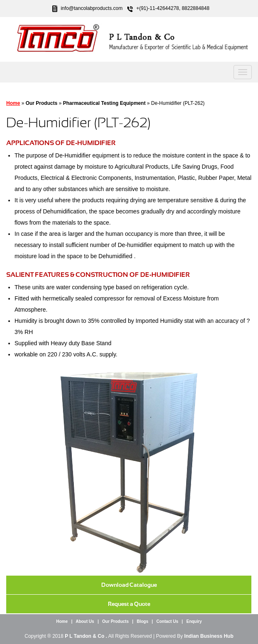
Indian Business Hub (209, 636)
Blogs (143, 621)
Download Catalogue (129, 585)
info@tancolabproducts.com (91, 8)
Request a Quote (129, 604)
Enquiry (194, 621)
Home (13, 103)
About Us (85, 621)
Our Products (115, 621)
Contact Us (167, 621)
